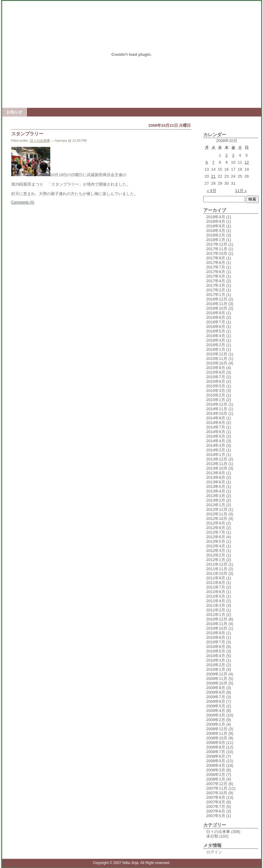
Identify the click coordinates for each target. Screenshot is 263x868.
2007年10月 (217, 793)
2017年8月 (216, 263)
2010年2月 (216, 665)
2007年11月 (217, 788)
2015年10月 (217, 363)
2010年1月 (216, 669)
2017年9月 (216, 258)
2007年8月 (216, 802)
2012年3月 (216, 551)
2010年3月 (216, 660)
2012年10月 (217, 519)
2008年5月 (216, 761)
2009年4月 (216, 711)
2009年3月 (216, 715)
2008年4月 (216, 765)
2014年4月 (216, 441)
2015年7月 (216, 377)
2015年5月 (216, 386)
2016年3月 (216, 340)
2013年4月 (216, 491)
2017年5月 (216, 276)
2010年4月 (216, 656)
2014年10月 (217, 413)
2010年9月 (216, 633)
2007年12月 (217, 784)
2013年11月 (217, 464)
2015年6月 (216, 381)
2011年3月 (216, 605)
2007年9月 (216, 797)
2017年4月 (216, 281)
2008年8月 (216, 747)
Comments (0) (23, 202)
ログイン (214, 852)
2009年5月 (216, 706)
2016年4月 (216, 336)
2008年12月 (217, 729)
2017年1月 (216, 295)
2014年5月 (216, 436)
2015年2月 (216, 395)
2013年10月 (217, 468)
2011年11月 (217, 569)
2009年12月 (217, 674)
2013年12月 (217, 459)
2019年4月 (216, 217)
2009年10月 (217, 683)
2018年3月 (216, 231)
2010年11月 (217, 624)
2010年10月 (217, 628)
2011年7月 (216, 587)
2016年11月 (217, 304)
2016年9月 (216, 313)
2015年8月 (216, 372)
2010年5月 (216, 651)
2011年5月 (216, 596)
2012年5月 (216, 541)
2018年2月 (216, 235)
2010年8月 (216, 637)
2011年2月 (216, 610)
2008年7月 (216, 752)
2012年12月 (217, 509)
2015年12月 (217, 354)
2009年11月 (217, 679)
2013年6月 (216, 482)
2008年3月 (216, 770)
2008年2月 (216, 775)
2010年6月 (216, 647)
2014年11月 (217, 409)
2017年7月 (216, 267)
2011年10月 (217, 573)
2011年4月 (216, 601)
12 (247, 162)
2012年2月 (216, 555)
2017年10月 (217, 253)
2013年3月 (216, 496)
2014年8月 (216, 423)
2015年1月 (216, 400)
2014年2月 (216, 450)
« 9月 (212, 191)
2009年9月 (216, 688)
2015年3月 (216, 391)
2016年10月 (217, 308)
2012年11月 (217, 514)
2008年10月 (217, 738)
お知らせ (14, 112)
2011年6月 (216, 592)
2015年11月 (217, 359)
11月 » (241, 191)
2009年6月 (216, 701)
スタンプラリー (27, 134)
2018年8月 (216, 226)
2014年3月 (216, 445)
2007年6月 (216, 811)
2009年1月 (216, 724)
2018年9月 (216, 221)
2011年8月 (216, 583)
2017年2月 (216, 290)
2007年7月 (216, 807)
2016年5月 (216, 331)
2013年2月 (216, 500)
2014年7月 (216, 427)
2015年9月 (216, 368)
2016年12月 (217, 299)
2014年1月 (216, 455)
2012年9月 (216, 523)
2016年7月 (216, 322)
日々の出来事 (40, 141)
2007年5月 (216, 816)
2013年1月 (216, 505)
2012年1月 (216, 560)
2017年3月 (216, 285)
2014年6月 (216, 432)
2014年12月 (217, 404)
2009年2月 (216, 720)
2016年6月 (216, 327)
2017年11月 (217, 249)
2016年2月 (216, 345)
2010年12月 (217, 619)
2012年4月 (216, 546)
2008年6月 (216, 756)
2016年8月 (216, 317)
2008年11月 (217, 733)
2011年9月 (216, 578)
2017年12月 (217, 244)
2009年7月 (216, 697)
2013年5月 (216, 487)
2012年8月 (216, 528)
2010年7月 (216, 642)
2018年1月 (216, 240)
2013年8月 (216, 477)
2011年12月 (217, 564)
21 (213, 176)
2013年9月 (216, 473)
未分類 (212, 836)
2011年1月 (216, 615)
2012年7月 (216, 532)
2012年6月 (216, 537)
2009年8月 (216, 692)
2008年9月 (216, 743)
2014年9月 (216, 418)
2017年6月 (216, 272)
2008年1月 (216, 779)
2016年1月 (216, 349)
